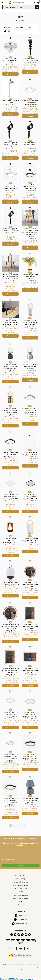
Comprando (21, 902)
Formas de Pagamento (21, 885)
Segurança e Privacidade (20, 895)
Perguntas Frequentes (21, 898)
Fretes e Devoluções (21, 888)
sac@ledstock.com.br (20, 924)
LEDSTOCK (20, 892)
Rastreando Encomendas (21, 882)
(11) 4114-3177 (20, 915)
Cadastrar (20, 865)
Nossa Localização (20, 879)
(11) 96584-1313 (20, 920)
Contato (21, 905)
